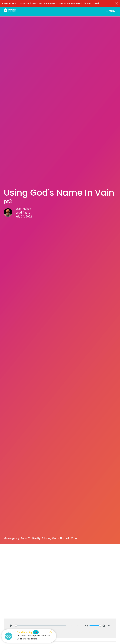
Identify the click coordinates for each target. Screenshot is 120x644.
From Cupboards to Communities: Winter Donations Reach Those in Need (59, 3)
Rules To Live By (31, 538)
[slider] (41, 626)
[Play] (11, 626)
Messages (10, 538)
